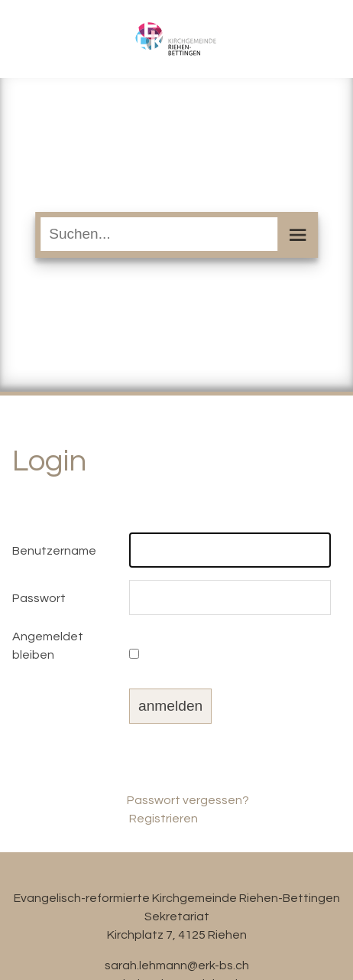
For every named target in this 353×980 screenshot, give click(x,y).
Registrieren (164, 819)
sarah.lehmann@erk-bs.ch (177, 965)
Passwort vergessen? (188, 800)
